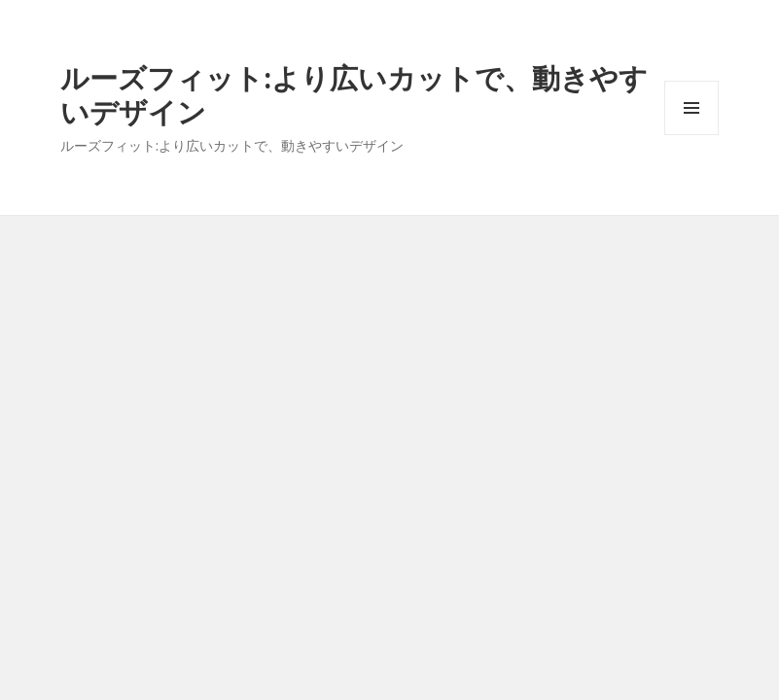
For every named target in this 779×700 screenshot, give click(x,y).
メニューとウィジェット (691, 135)
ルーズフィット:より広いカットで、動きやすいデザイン (354, 94)
